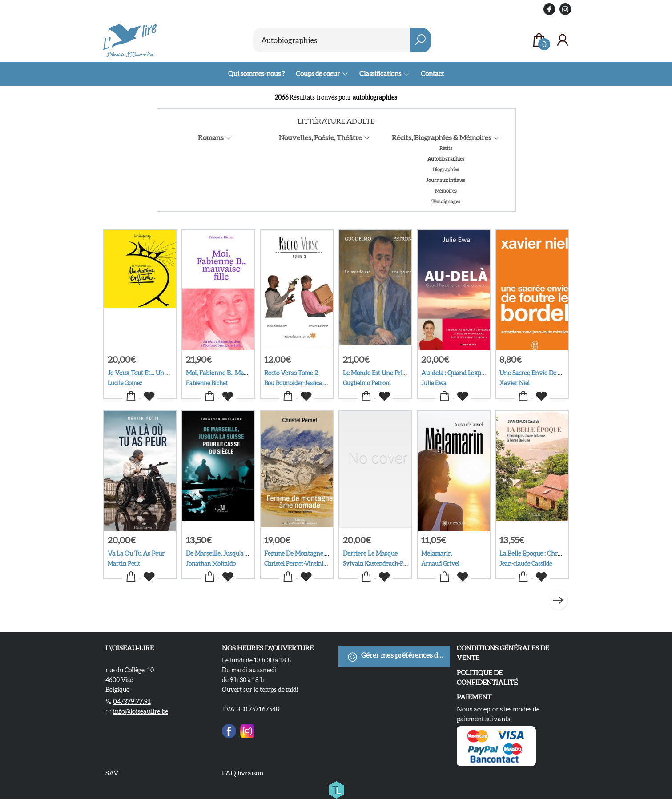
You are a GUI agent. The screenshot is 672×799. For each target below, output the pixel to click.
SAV (112, 773)
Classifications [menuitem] (381, 74)
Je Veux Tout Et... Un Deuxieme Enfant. (161, 373)
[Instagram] (247, 730)
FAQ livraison (243, 773)
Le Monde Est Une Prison (378, 373)
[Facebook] (229, 730)
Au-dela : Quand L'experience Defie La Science (484, 373)
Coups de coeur (318, 74)
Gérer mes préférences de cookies (399, 657)
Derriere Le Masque (370, 554)
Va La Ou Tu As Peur (136, 554)
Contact (432, 74)
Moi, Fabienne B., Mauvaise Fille (230, 373)
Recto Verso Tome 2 (291, 373)
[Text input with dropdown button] (332, 40)
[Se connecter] (563, 40)
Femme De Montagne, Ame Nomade (314, 554)
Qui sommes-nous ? (256, 74)
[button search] (421, 40)
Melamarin (437, 554)
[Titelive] (336, 788)
